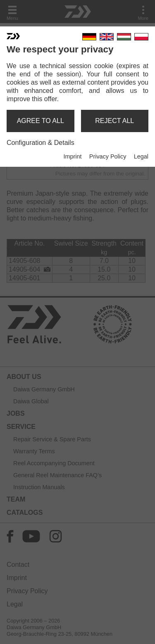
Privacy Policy (108, 156)
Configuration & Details (41, 143)
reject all (114, 121)
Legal (141, 156)
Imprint (72, 156)
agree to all (41, 121)
